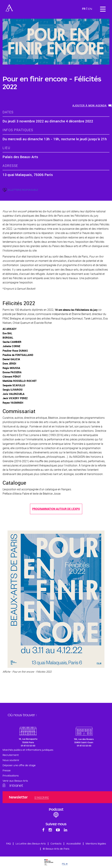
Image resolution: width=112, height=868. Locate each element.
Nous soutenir (11, 760)
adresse (10, 166)
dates (8, 112)
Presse (7, 770)
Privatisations (11, 776)
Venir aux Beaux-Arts (15, 781)
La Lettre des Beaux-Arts (31, 844)
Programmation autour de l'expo (56, 509)
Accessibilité (74, 844)
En (90, 9)
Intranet (16, 785)
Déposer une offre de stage (19, 765)
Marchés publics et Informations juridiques (28, 750)
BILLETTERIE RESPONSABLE (23, 190)
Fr (84, 9)
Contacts (56, 844)
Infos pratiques (18, 130)
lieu (6, 148)
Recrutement (11, 755)
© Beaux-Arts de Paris (56, 849)
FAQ (8, 844)
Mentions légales (96, 844)
